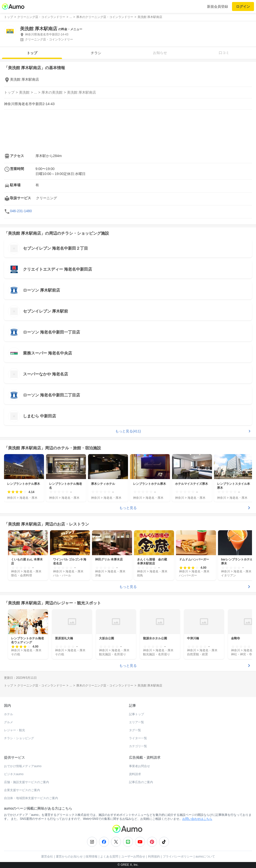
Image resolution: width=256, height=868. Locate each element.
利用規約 (154, 857)
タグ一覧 (135, 730)
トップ (32, 53)
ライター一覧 (138, 738)
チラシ (96, 53)
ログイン (243, 6)
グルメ (8, 722)
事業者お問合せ (139, 766)
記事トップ (136, 714)
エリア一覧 (136, 722)
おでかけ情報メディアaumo (23, 766)
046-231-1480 (21, 211)
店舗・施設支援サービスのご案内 (26, 782)
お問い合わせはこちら (197, 819)
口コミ (224, 53)
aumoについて (205, 857)
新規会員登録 (217, 6)
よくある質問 (109, 857)
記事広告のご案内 (141, 782)
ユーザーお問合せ (133, 857)
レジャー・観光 (14, 730)
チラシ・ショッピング (19, 738)
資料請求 (135, 774)
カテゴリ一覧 (138, 746)
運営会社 (47, 857)
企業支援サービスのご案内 (22, 790)
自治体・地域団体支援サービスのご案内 (31, 798)
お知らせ (160, 53)
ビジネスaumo (14, 774)
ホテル (8, 714)
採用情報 (91, 857)
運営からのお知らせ (69, 857)
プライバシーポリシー (178, 857)
